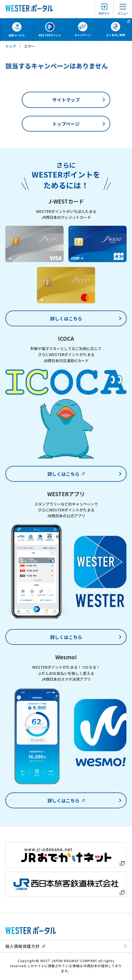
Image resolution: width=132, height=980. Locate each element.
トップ (11, 46)
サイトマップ (66, 100)
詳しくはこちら (66, 318)
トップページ (66, 124)
